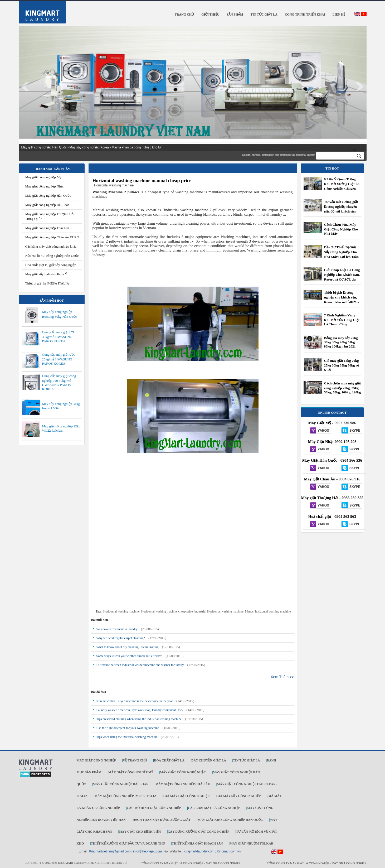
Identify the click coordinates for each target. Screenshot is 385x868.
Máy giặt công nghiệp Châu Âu (183, 784)
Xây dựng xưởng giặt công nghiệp (199, 832)
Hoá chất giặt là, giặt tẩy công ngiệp (51, 265)
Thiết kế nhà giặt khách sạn (197, 843)
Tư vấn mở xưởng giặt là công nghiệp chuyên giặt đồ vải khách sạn (341, 207)
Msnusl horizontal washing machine (268, 611)
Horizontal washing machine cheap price (167, 611)
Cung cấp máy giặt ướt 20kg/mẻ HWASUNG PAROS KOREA (59, 359)
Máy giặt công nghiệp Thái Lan (47, 228)
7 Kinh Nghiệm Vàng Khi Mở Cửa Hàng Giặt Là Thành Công (342, 320)
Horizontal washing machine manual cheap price (142, 181)
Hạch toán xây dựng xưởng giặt (162, 820)
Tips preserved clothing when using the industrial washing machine (139, 719)
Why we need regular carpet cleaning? (121, 638)
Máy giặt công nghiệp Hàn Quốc (48, 196)
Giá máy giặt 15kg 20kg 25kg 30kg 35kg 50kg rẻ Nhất (342, 365)
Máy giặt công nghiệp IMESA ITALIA (125, 796)
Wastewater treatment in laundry (117, 629)
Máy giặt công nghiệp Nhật (45, 186)
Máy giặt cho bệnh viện (140, 832)
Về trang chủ (135, 760)
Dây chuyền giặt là (209, 760)
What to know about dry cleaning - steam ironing (128, 647)
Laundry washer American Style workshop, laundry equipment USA (140, 710)
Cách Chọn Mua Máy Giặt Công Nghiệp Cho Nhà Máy (341, 229)
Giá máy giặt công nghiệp (186, 796)
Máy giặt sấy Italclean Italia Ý (46, 274)
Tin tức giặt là (246, 760)
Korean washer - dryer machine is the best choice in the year (135, 701)
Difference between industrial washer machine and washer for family (140, 665)
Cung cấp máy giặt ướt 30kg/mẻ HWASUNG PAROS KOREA (59, 337)
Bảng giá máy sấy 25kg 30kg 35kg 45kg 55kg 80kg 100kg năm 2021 (341, 342)
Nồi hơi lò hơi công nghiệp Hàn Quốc (52, 256)
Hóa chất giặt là (169, 760)
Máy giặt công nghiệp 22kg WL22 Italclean (61, 428)
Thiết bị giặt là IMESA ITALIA (47, 283)
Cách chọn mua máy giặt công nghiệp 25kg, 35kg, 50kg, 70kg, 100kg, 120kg (343, 388)
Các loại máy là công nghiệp (214, 808)
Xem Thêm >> (282, 677)
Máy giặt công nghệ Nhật (183, 772)
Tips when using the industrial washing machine (127, 737)
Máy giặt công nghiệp (96, 760)
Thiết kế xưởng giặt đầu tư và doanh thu (128, 843)
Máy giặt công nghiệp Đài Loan (47, 205)
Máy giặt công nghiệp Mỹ (43, 177)
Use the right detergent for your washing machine (128, 728)
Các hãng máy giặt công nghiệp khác (51, 246)
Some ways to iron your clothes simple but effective (129, 656)
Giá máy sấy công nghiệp (238, 796)
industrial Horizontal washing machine (219, 611)
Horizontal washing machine (121, 611)
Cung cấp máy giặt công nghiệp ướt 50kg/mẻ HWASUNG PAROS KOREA (59, 382)
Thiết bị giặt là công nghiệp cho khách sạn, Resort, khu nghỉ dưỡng (342, 297)
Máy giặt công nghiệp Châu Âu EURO (52, 237)
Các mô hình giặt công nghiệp (154, 808)
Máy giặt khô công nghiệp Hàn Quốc (230, 820)
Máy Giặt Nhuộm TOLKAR (251, 843)
